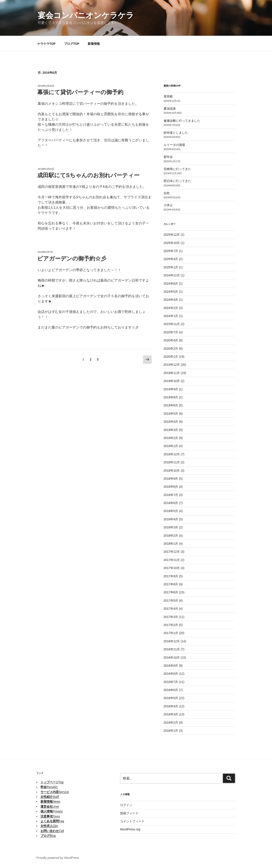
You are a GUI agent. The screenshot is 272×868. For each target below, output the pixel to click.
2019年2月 (171, 438)
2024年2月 (171, 308)
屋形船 (168, 96)
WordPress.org (130, 829)
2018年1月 (171, 544)
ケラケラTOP (46, 44)
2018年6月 (171, 503)
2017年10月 (172, 568)
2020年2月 (171, 349)
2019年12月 (172, 365)
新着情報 (94, 44)
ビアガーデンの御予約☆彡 (72, 259)
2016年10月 (172, 658)
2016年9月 (171, 666)
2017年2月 (171, 625)
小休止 (168, 205)
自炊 (167, 193)
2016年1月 (171, 731)
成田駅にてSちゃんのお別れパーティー (88, 175)
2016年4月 (171, 706)
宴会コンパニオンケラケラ (86, 15)
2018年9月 (171, 479)
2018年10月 (172, 471)
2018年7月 (171, 495)
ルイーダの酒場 (174, 145)
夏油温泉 (170, 108)
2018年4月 (171, 519)
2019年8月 (171, 397)
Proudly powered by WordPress (58, 858)
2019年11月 (172, 373)
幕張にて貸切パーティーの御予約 (80, 92)
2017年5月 (171, 601)
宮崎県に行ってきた (177, 169)
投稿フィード (129, 813)
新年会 (168, 157)
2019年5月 (171, 414)
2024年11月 (172, 275)
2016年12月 (172, 641)
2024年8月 (171, 284)
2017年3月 (171, 617)
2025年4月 (171, 259)
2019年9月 (171, 389)
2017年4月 (171, 609)
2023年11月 (172, 324)
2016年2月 (171, 723)
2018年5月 (171, 511)
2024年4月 (171, 300)
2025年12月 (172, 235)
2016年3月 (171, 714)
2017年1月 (171, 633)
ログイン (126, 805)
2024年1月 (171, 316)
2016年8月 (171, 674)
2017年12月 (172, 552)
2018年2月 (171, 536)
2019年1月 (171, 446)
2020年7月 (171, 332)
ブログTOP (72, 44)
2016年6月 (171, 690)
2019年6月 (171, 405)
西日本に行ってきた (177, 181)
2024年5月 (171, 292)
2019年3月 (171, 430)
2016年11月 (172, 649)
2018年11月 (172, 462)
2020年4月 (171, 340)
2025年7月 (171, 251)
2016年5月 (171, 698)
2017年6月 (171, 592)
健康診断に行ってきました (182, 121)
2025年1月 (171, 267)
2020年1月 (171, 357)
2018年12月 (172, 454)
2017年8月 (171, 584)
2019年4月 (171, 422)
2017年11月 (172, 560)
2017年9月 (171, 576)
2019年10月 (172, 381)
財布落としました (176, 133)
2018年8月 (171, 487)
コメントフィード (132, 821)
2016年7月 (171, 682)
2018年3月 (171, 527)
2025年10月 (172, 243)
